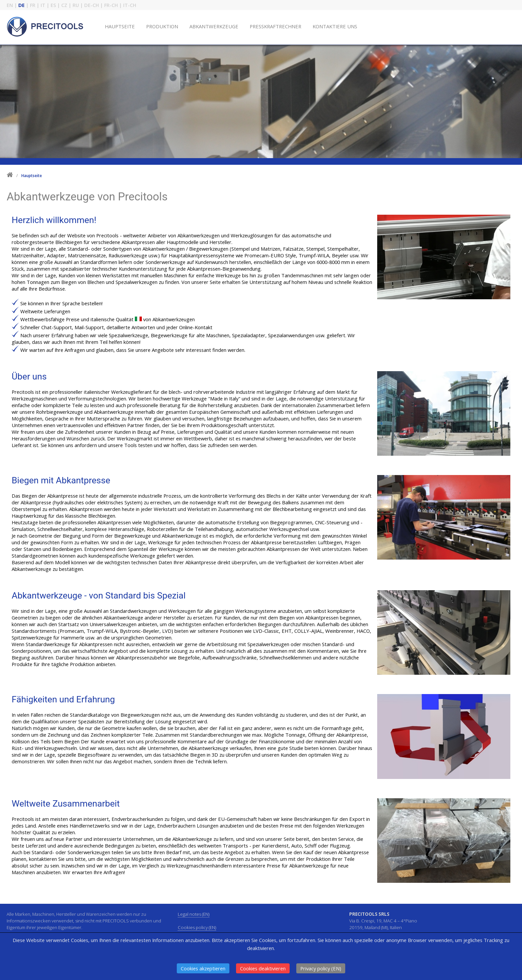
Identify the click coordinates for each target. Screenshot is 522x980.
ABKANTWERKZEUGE (214, 26)
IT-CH (130, 5)
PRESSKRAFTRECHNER (275, 26)
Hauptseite (32, 176)
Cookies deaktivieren (263, 968)
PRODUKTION (162, 26)
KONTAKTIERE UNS (335, 26)
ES (53, 5)
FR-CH (111, 5)
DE (21, 5)
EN (10, 5)
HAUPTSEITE (120, 26)
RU (76, 5)
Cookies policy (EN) (197, 927)
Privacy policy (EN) (321, 968)
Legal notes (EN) (194, 914)
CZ (64, 5)
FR (33, 5)
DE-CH (92, 5)
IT (43, 5)
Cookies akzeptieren (203, 968)
